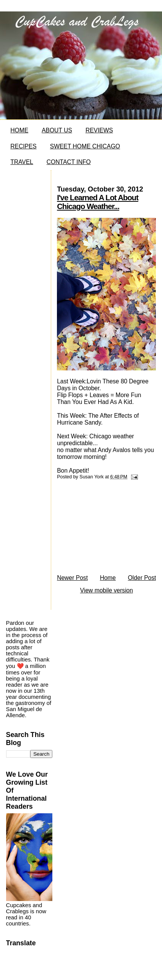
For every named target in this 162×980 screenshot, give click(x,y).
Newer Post (72, 578)
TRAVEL (22, 162)
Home (108, 578)
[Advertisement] (103, 529)
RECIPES (23, 146)
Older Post (142, 578)
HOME (19, 130)
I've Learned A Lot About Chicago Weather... (98, 202)
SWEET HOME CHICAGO (85, 146)
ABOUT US (57, 130)
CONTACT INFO (69, 162)
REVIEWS (99, 130)
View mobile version (107, 590)
